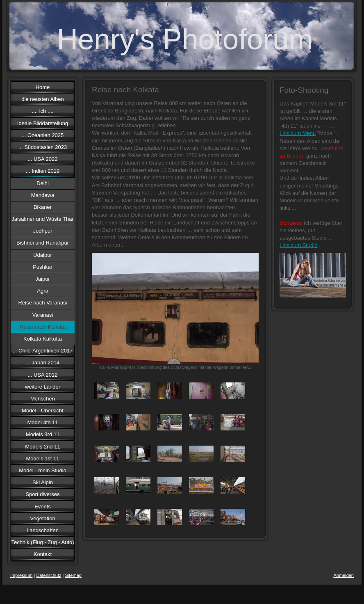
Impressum (21, 575)
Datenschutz (49, 575)
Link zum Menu (298, 133)
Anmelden (344, 575)
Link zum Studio (299, 245)
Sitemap (73, 575)
